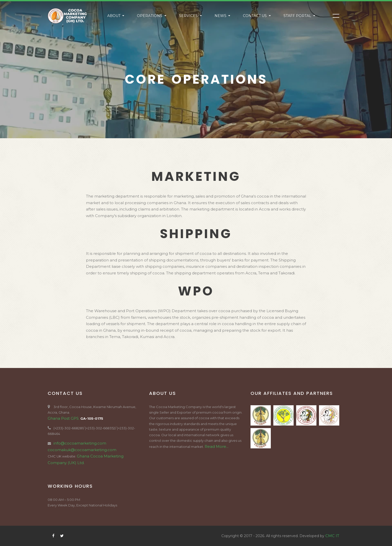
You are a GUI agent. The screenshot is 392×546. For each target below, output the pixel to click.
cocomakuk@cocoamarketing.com (82, 450)
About (114, 16)
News (221, 16)
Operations (150, 16)
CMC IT (332, 536)
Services (189, 16)
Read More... (217, 446)
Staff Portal (298, 16)
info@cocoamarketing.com (80, 443)
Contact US (255, 16)
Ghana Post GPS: (64, 418)
